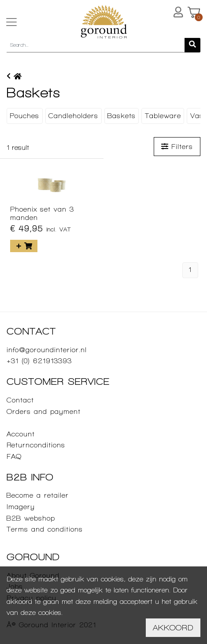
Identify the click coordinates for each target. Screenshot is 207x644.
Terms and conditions (45, 529)
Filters (177, 147)
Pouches (24, 116)
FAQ (14, 456)
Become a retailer (38, 495)
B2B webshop (31, 518)
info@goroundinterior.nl (47, 350)
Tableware (163, 116)
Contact (20, 400)
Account (21, 434)
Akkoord (173, 627)
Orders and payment (44, 411)
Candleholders (73, 116)
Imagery (21, 507)
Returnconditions (36, 445)
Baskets (122, 116)
